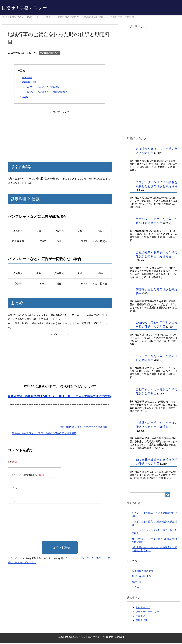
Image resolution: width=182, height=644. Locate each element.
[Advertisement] (60, 133)
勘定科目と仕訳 (29, 83)
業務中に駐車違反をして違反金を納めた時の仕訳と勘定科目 (44, 434)
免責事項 (140, 617)
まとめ (25, 97)
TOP (17, 18)
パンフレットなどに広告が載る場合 (42, 88)
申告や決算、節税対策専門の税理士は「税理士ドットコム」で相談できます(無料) (60, 397)
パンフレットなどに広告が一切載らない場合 (46, 93)
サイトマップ (143, 608)
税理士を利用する (141, 577)
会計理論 (137, 582)
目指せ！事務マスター (29, 8)
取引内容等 (27, 78)
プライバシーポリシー (148, 612)
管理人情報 (142, 621)
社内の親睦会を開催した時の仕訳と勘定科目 (84, 427)
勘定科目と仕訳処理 (49, 54)
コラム (136, 588)
